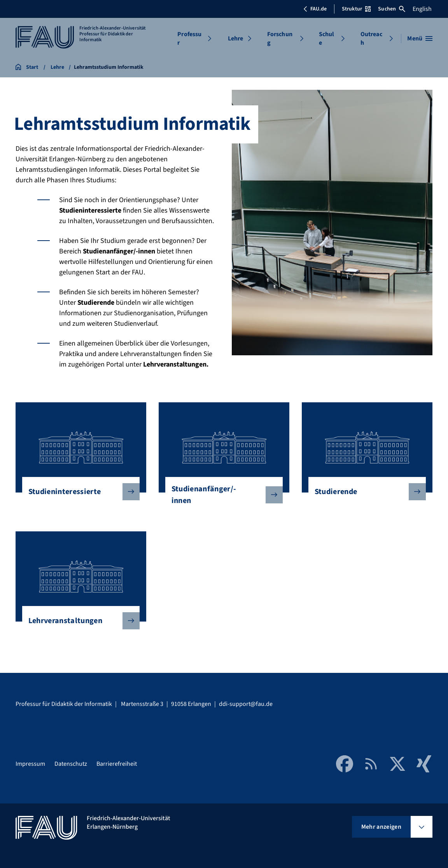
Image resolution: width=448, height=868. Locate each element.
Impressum (30, 764)
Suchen (392, 9)
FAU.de (315, 9)
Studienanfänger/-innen (221, 495)
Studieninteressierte (78, 492)
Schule (327, 38)
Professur (189, 38)
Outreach (371, 38)
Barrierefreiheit (117, 764)
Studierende (364, 492)
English (422, 9)
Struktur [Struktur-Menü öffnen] (356, 9)
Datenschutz (71, 764)
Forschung (280, 38)
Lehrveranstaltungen (78, 621)
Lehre (236, 38)
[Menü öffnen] (420, 38)
